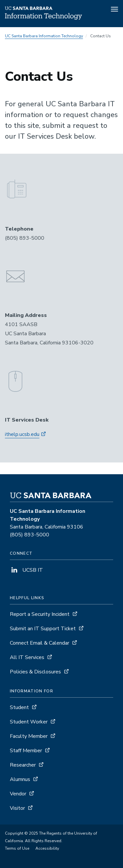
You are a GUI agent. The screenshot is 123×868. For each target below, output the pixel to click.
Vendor (18, 794)
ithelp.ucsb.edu (22, 434)
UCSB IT (26, 570)
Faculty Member (29, 736)
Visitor (17, 808)
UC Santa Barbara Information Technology (44, 36)
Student (19, 707)
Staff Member (26, 751)
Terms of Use (17, 848)
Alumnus (20, 779)
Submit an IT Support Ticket (43, 629)
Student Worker (29, 722)
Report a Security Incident (40, 614)
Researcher (23, 765)
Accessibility (47, 848)
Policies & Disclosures (35, 672)
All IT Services (27, 657)
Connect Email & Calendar (40, 643)
